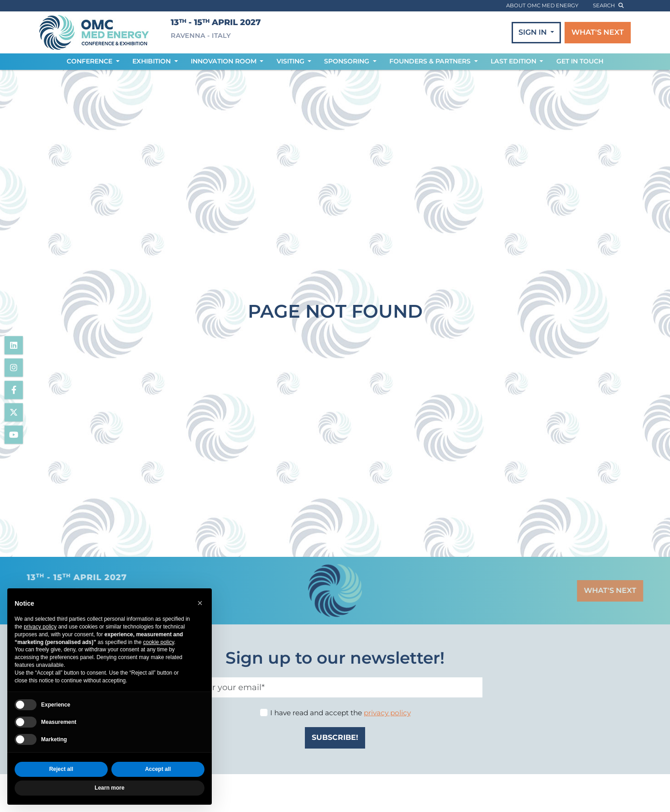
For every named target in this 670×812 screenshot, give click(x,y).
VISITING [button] (291, 61)
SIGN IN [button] (534, 32)
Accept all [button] (158, 769)
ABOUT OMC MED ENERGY (542, 5)
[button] (200, 603)
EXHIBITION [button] (152, 61)
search (608, 5)
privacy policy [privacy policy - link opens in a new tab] (40, 627)
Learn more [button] (109, 788)
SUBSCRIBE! (335, 737)
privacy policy (387, 713)
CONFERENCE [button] (90, 61)
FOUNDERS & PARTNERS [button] (431, 61)
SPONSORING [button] (348, 61)
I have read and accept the (340, 713)
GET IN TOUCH (580, 61)
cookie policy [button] (158, 642)
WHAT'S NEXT (598, 32)
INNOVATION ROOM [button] (225, 61)
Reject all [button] (61, 769)
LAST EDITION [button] (514, 61)
